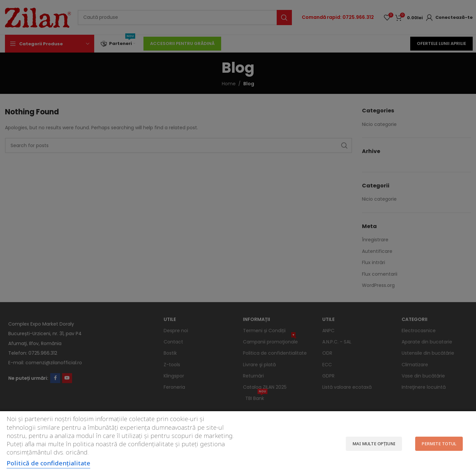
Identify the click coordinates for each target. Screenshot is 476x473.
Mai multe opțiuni (374, 444)
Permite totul (439, 444)
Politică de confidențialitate (48, 463)
